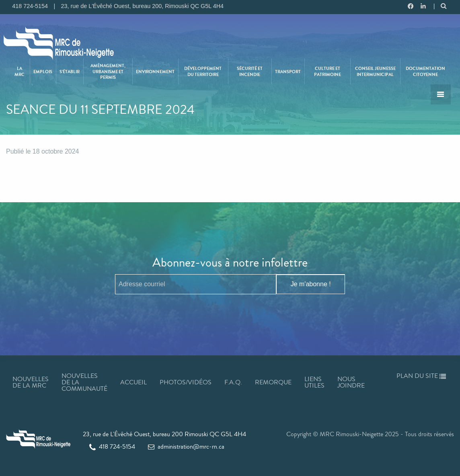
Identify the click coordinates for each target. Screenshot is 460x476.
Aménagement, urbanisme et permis (108, 71)
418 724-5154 (112, 446)
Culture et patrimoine (328, 71)
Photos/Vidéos (186, 382)
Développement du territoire (203, 71)
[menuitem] (20, 71)
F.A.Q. (233, 382)
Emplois (43, 72)
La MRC (20, 71)
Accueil (133, 382)
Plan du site (421, 376)
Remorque (273, 382)
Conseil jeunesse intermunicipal (375, 71)
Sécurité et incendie (250, 71)
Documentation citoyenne (425, 71)
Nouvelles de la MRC (31, 382)
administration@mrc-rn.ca (186, 446)
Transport (288, 72)
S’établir (70, 72)
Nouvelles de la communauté (84, 382)
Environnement (155, 72)
